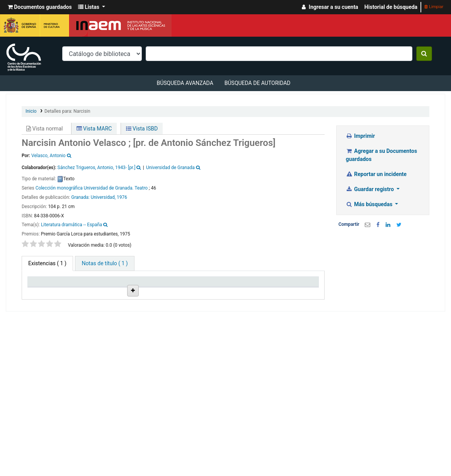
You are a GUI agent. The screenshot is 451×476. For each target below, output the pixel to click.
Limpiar (434, 7)
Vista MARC (94, 129)
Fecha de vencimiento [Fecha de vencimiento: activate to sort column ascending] (264, 295)
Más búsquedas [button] (370, 204)
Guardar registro (371, 189)
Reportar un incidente (376, 174)
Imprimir (360, 136)
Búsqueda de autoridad (258, 83)
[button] (40, 7)
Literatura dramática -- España (71, 225)
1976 (122, 197)
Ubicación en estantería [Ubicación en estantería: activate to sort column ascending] (152, 291)
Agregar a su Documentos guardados (381, 155)
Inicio (31, 111)
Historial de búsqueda (391, 7)
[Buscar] (424, 54)
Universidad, (103, 197)
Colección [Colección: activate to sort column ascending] (116, 298)
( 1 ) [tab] (47, 263)
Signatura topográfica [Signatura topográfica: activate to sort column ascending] (190, 295)
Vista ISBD (142, 129)
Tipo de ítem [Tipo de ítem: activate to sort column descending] (41, 295)
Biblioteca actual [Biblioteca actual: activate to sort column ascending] (80, 295)
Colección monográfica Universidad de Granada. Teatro (92, 188)
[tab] (105, 263)
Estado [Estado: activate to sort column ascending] (222, 298)
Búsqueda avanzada (185, 83)
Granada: (81, 197)
